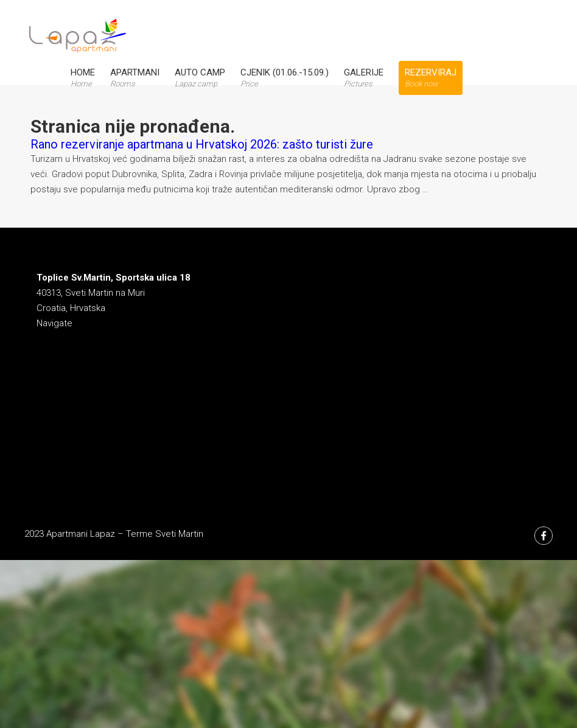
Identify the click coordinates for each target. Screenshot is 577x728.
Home (83, 78)
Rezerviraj (431, 78)
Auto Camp (200, 78)
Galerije (364, 78)
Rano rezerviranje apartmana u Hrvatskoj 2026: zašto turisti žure (202, 144)
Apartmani (135, 78)
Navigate (54, 323)
